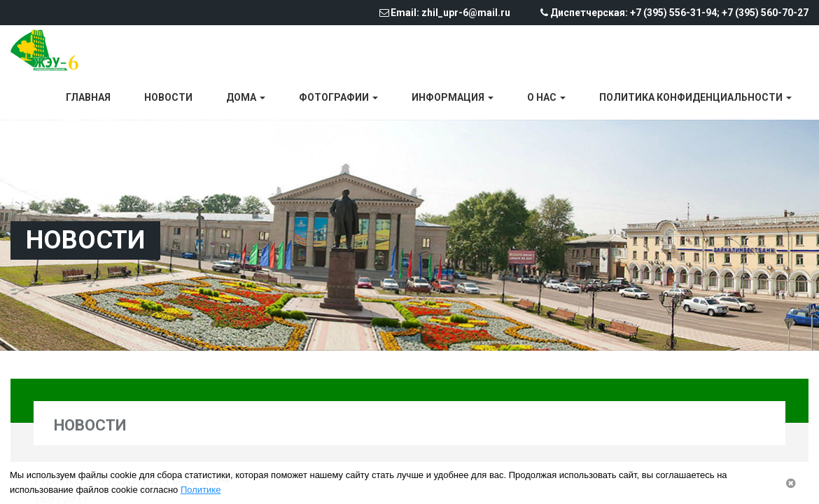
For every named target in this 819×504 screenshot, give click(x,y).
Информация (453, 97)
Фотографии (338, 97)
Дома (246, 97)
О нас (546, 97)
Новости (168, 97)
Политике (201, 490)
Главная (88, 97)
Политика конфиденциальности (695, 97)
